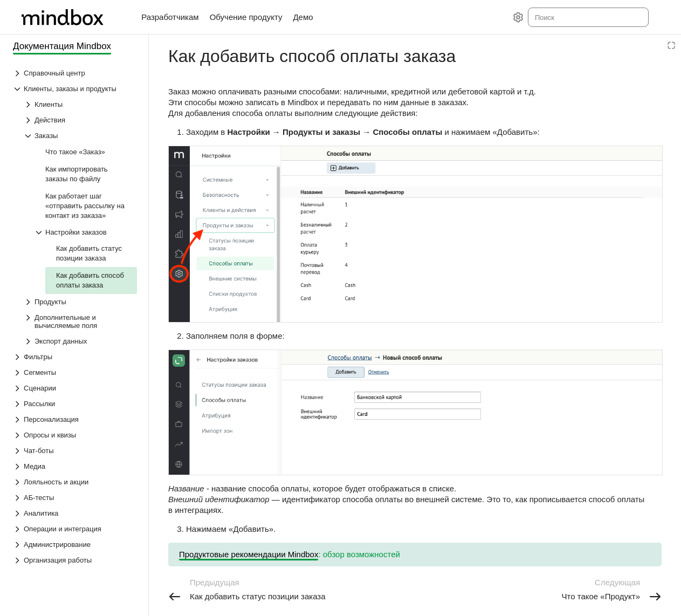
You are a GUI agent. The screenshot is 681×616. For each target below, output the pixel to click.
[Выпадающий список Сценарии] (75, 388)
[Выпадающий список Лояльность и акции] (75, 482)
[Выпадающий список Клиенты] (80, 104)
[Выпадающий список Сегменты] (75, 372)
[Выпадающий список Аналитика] (75, 513)
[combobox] (587, 17)
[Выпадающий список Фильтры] (75, 357)
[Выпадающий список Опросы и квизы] (75, 435)
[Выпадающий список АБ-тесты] (75, 498)
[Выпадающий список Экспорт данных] (80, 341)
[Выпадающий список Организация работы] (75, 560)
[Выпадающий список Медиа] (75, 466)
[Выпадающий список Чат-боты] (75, 451)
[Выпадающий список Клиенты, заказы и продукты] (75, 89)
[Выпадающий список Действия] (80, 120)
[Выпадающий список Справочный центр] (75, 73)
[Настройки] (518, 17)
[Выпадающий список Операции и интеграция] (75, 529)
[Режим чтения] (671, 45)
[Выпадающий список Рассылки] (75, 404)
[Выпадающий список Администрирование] (75, 545)
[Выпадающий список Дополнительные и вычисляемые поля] (80, 321)
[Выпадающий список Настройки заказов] (86, 232)
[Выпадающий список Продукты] (80, 302)
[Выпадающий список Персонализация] (75, 419)
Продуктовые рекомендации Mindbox (249, 554)
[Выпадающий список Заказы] (80, 136)
